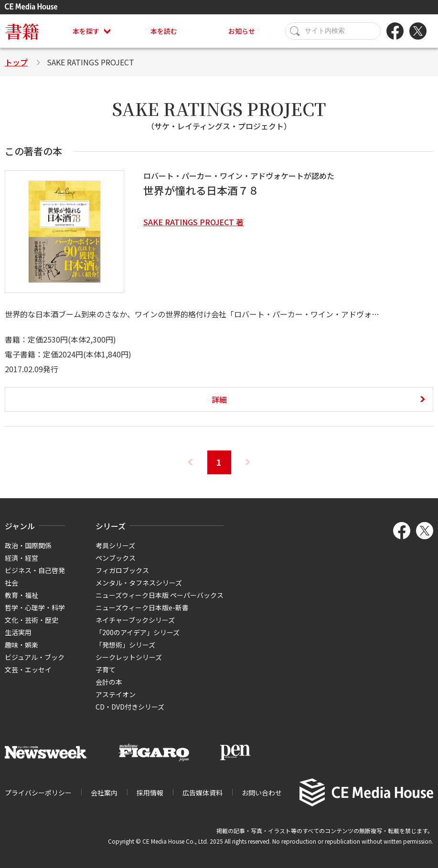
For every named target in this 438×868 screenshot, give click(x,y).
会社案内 (104, 793)
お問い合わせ (262, 793)
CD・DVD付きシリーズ (130, 707)
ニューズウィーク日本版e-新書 (142, 607)
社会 (11, 583)
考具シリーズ (115, 545)
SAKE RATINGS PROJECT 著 (193, 222)
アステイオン (116, 694)
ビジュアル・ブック (35, 657)
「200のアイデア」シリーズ (138, 632)
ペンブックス (116, 558)
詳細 (219, 399)
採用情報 (150, 793)
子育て (106, 669)
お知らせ (242, 31)
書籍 (22, 31)
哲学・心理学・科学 (35, 607)
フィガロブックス (122, 570)
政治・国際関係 (28, 545)
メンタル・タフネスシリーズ (139, 583)
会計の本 (109, 682)
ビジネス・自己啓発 (35, 570)
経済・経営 (21, 558)
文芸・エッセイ (28, 669)
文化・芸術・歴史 (32, 620)
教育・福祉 (21, 595)
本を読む (164, 31)
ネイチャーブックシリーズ (135, 620)
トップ (16, 62)
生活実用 (18, 632)
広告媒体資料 (203, 793)
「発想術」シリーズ (125, 645)
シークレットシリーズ (129, 657)
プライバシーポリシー (38, 793)
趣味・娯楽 (21, 645)
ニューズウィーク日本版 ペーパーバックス (160, 595)
